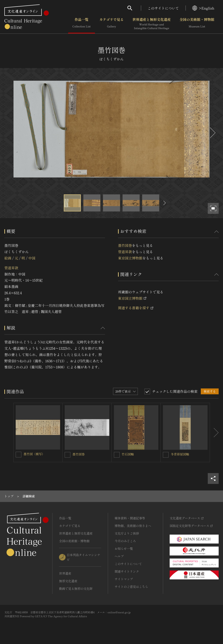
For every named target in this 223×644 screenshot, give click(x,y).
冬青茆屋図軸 (180, 454)
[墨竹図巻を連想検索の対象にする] (68, 455)
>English (203, 8)
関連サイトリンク (127, 571)
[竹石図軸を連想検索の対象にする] (117, 455)
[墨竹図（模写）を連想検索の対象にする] (19, 455)
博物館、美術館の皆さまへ (133, 526)
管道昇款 (11, 268)
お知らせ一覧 (124, 549)
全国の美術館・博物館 (197, 24)
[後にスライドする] (212, 133)
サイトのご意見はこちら (131, 587)
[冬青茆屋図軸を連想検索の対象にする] (166, 455)
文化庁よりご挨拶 (127, 533)
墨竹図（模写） (34, 454)
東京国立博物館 (130, 258)
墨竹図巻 (125, 245)
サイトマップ (124, 579)
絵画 (8, 258)
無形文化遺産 (68, 581)
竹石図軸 (128, 454)
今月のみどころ (125, 541)
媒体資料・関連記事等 (130, 518)
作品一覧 (82, 24)
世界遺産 (65, 573)
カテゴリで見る (111, 24)
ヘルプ (119, 556)
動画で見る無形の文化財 (76, 589)
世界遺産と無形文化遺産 (152, 24)
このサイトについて (163, 8)
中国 (32, 258)
